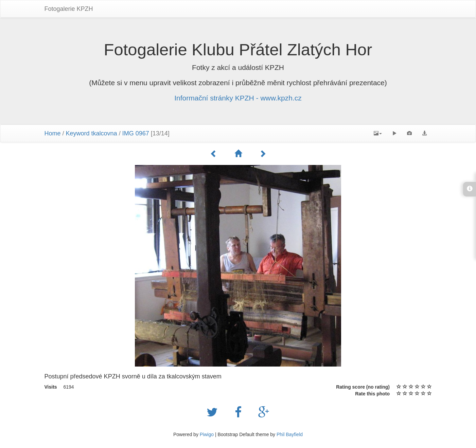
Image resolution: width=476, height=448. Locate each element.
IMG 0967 (136, 133)
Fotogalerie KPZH (69, 9)
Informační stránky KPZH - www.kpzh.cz (238, 98)
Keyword (78, 133)
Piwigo (207, 434)
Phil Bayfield (290, 434)
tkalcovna (104, 133)
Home (53, 133)
